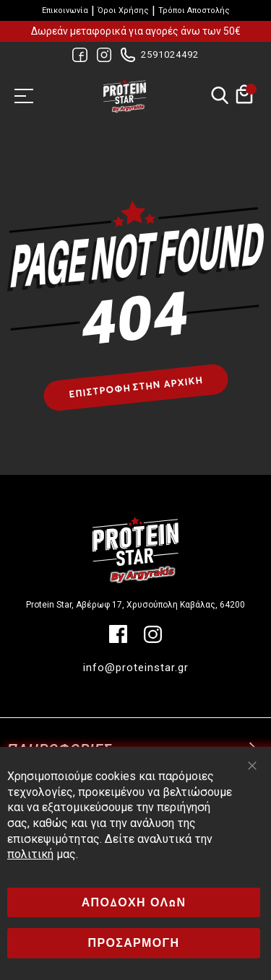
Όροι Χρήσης (123, 10)
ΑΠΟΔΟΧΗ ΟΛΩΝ (134, 902)
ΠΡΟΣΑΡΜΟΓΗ (134, 943)
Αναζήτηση (219, 96)
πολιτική (30, 854)
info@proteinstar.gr (136, 668)
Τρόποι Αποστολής (194, 10)
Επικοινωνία (65, 10)
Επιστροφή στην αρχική (135, 388)
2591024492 (170, 54)
